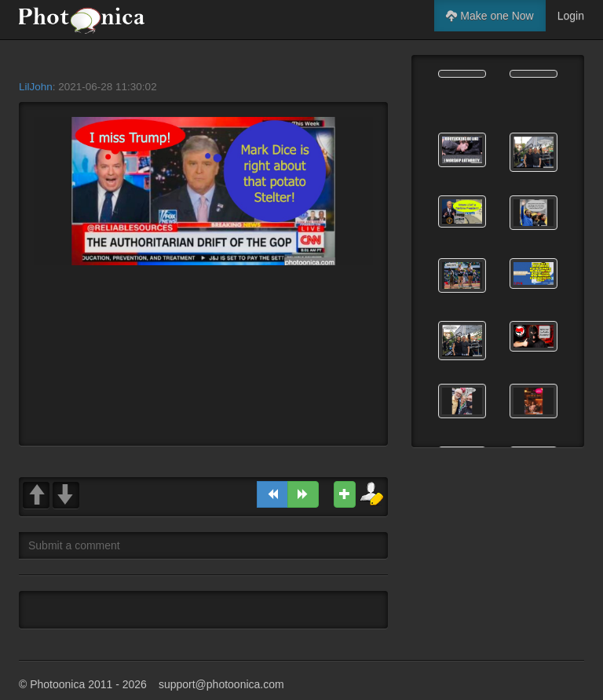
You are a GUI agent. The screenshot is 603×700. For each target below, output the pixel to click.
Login (571, 16)
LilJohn (36, 87)
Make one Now (490, 16)
